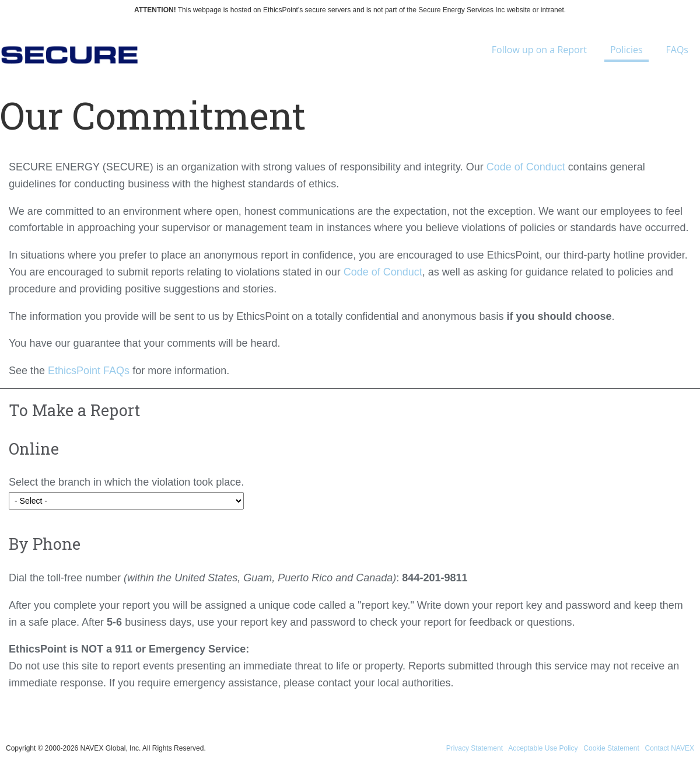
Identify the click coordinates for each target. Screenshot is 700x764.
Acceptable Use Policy (543, 748)
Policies (626, 53)
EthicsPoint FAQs (89, 371)
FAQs (677, 50)
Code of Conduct (526, 167)
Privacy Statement (475, 748)
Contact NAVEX (670, 748)
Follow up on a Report (539, 50)
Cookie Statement (611, 748)
